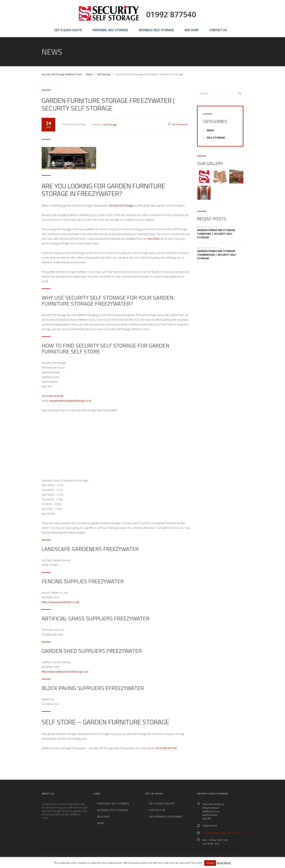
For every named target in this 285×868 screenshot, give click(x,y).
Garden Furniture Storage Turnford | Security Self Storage (216, 234)
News (210, 130)
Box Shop (153, 239)
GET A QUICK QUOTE (68, 30)
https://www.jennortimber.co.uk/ (61, 602)
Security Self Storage (121, 205)
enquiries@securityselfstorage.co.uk (70, 401)
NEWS (101, 823)
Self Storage (110, 125)
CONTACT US (218, 30)
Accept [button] (210, 863)
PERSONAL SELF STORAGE (110, 30)
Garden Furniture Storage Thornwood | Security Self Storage (216, 255)
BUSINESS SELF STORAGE (156, 30)
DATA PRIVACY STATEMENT (166, 817)
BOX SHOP (192, 30)
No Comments (180, 124)
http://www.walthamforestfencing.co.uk (65, 672)
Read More (224, 863)
